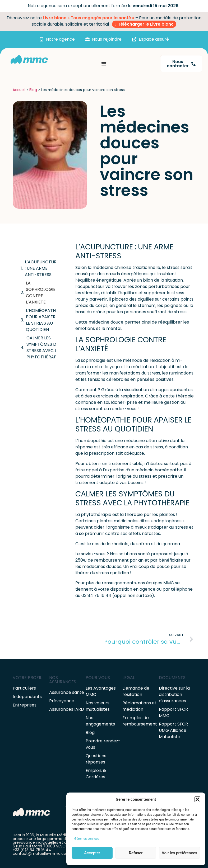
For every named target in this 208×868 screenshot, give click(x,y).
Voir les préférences (179, 853)
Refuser (136, 853)
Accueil (19, 90)
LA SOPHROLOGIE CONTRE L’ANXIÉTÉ (41, 293)
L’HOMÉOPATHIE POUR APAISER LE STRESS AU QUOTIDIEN (43, 320)
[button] (197, 799)
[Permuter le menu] (104, 64)
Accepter (92, 853)
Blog (33, 90)
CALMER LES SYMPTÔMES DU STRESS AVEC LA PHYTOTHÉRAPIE (43, 347)
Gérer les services (87, 839)
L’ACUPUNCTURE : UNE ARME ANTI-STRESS (42, 268)
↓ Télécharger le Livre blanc (144, 24)
